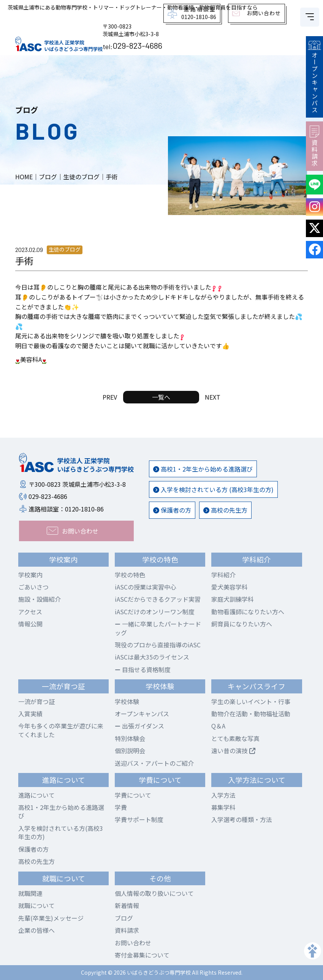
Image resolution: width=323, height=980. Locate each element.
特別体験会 (130, 738)
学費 (121, 807)
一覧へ (161, 397)
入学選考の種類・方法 (242, 819)
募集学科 (223, 807)
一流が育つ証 (36, 701)
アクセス (30, 612)
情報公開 (30, 624)
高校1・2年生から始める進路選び (203, 469)
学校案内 (30, 575)
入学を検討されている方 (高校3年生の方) (213, 489)
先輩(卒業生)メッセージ (51, 918)
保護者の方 (172, 510)
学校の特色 (130, 575)
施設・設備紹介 (40, 599)
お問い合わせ (133, 943)
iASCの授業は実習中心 (146, 587)
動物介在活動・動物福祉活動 (251, 714)
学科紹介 (223, 575)
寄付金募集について (142, 955)
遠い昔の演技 (233, 751)
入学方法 (223, 795)
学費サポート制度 (139, 819)
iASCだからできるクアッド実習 (158, 599)
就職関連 (30, 893)
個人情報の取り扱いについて (154, 893)
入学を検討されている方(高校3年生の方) (61, 832)
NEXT (213, 397)
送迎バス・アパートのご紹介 (154, 763)
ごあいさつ (33, 587)
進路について (36, 795)
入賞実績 (30, 714)
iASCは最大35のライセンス (152, 657)
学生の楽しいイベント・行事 (251, 701)
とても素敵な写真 (235, 738)
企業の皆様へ (36, 930)
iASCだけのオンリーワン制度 (155, 612)
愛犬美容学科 (230, 587)
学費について (133, 795)
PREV (110, 397)
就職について (36, 905)
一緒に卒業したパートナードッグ (158, 628)
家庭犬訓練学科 (233, 599)
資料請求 (314, 146)
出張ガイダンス (139, 726)
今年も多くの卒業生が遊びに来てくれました (61, 730)
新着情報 (127, 905)
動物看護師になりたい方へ (248, 612)
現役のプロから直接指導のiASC (158, 645)
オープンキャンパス (314, 77)
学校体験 (127, 701)
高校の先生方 (225, 510)
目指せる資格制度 (143, 669)
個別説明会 (130, 751)
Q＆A (218, 726)
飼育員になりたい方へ (242, 624)
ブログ (124, 918)
